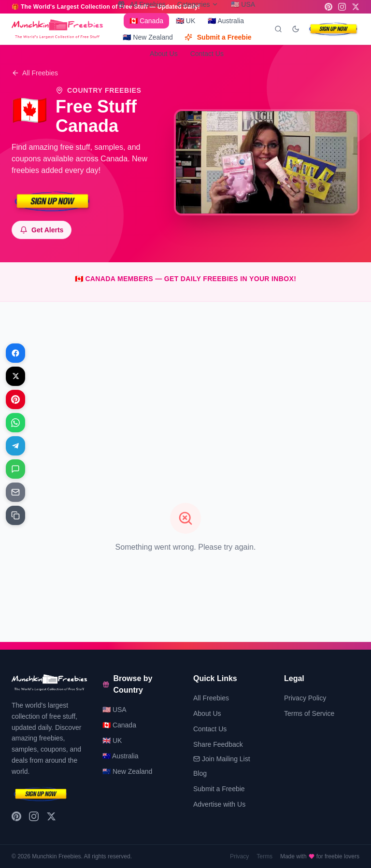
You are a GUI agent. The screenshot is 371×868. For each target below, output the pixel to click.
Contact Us (207, 54)
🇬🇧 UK (185, 21)
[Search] (278, 29)
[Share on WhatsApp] (15, 423)
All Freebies (35, 73)
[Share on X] (15, 376)
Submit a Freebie (218, 37)
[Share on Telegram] (15, 446)
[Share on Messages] (15, 469)
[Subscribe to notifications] (42, 230)
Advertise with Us (219, 804)
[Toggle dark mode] (296, 29)
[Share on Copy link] (15, 515)
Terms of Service (309, 713)
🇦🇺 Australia (226, 21)
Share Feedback (218, 744)
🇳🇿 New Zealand (148, 37)
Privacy (239, 856)
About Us (164, 54)
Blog (200, 773)
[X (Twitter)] (356, 7)
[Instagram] (342, 7)
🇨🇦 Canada (146, 21)
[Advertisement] (185, 377)
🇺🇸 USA (114, 710)
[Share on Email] (15, 492)
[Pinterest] (328, 7)
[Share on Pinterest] (15, 399)
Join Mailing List (222, 759)
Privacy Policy (305, 698)
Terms (264, 856)
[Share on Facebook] (15, 353)
